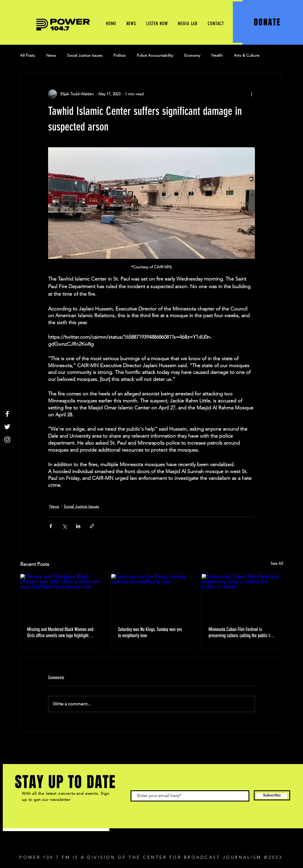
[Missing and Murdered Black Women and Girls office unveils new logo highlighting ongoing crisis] (61, 597)
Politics (119, 55)
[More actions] (252, 94)
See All (277, 563)
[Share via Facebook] (51, 526)
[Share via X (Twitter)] (64, 526)
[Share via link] (92, 526)
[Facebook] (7, 414)
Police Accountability (155, 55)
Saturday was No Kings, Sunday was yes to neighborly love (150, 632)
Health (217, 55)
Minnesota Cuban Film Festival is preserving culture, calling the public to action (240, 632)
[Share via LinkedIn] (78, 526)
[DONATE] (268, 22)
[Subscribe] (272, 795)
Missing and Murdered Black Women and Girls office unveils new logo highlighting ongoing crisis (60, 632)
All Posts (28, 55)
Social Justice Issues (85, 55)
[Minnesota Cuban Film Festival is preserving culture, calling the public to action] (242, 597)
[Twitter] (7, 427)
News (51, 55)
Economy (192, 55)
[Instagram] (7, 440)
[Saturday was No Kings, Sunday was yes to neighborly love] (152, 597)
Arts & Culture (247, 55)
